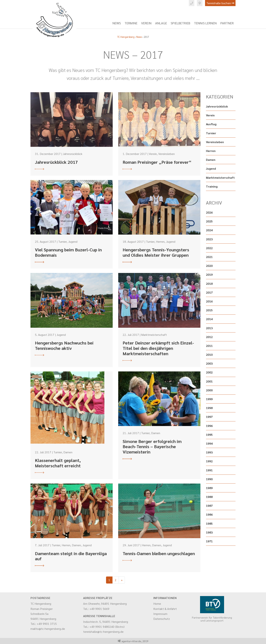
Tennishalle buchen (220, 3)
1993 (209, 452)
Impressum (160, 614)
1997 (209, 417)
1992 (209, 461)
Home (157, 604)
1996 (209, 426)
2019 (209, 275)
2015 (209, 310)
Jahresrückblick (217, 106)
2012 (209, 337)
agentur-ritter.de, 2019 (134, 641)
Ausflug (211, 124)
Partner (227, 23)
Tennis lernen (205, 23)
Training (212, 186)
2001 (209, 381)
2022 (209, 248)
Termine (131, 23)
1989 (209, 488)
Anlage (161, 23)
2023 (209, 239)
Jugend (211, 168)
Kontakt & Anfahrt (165, 609)
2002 (209, 372)
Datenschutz (162, 619)
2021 (209, 257)
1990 (209, 479)
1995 (209, 435)
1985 (209, 523)
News (117, 23)
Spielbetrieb (180, 23)
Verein (146, 23)
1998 (209, 408)
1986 (209, 514)
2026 (209, 212)
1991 (209, 470)
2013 (209, 328)
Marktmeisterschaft (220, 178)
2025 (209, 221)
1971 (209, 541)
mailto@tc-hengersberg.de (48, 629)
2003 (209, 363)
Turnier (211, 133)
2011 (209, 346)
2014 (209, 319)
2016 (209, 301)
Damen (211, 160)
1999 (209, 399)
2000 (209, 390)
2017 (209, 292)
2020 (209, 266)
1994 (209, 443)
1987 (209, 506)
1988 (209, 497)
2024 (209, 230)
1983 (209, 532)
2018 (209, 284)
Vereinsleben (215, 142)
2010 (209, 355)
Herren (211, 151)
